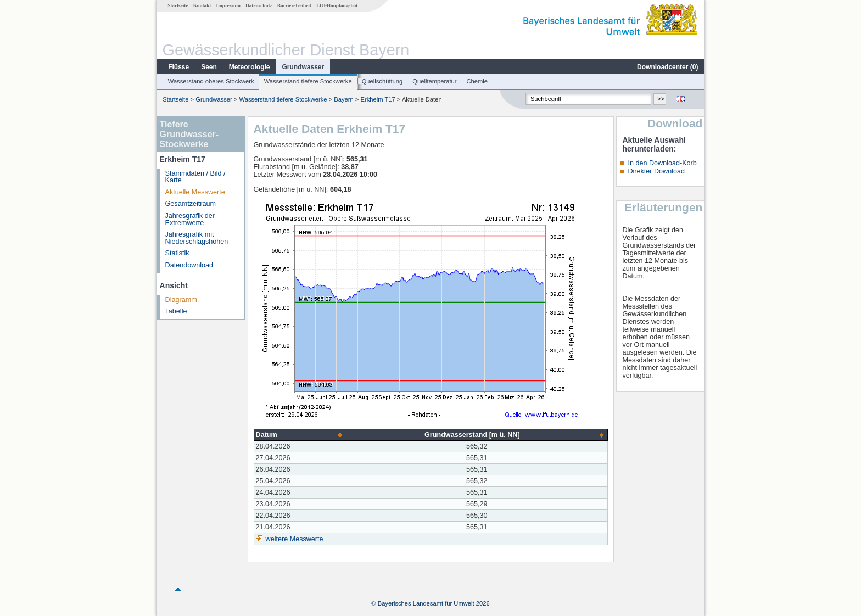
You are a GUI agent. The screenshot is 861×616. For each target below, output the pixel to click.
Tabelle (176, 311)
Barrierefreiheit (294, 5)
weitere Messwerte (295, 539)
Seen (209, 67)
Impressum (228, 5)
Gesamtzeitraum (191, 204)
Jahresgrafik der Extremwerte (190, 219)
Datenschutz (259, 5)
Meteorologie (250, 67)
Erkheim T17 (378, 99)
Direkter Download (656, 171)
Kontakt (202, 5)
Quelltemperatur (434, 81)
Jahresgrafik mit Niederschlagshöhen (197, 238)
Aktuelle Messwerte (195, 192)
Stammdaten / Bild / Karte (195, 177)
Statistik (177, 253)
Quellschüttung (382, 81)
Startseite (178, 5)
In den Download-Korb (662, 163)
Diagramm (181, 300)
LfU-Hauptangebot (337, 5)
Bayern (343, 99)
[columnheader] (300, 435)
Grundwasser (303, 67)
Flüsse (178, 67)
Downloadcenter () (667, 67)
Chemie (477, 81)
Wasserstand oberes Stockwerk (211, 81)
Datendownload (189, 265)
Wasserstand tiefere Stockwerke (308, 81)
